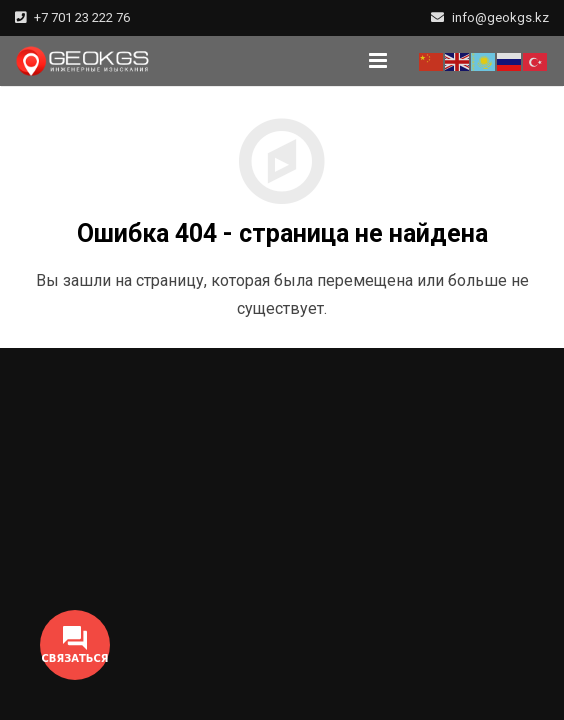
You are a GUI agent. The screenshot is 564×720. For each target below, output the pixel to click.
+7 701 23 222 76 (82, 17)
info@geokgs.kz (500, 17)
